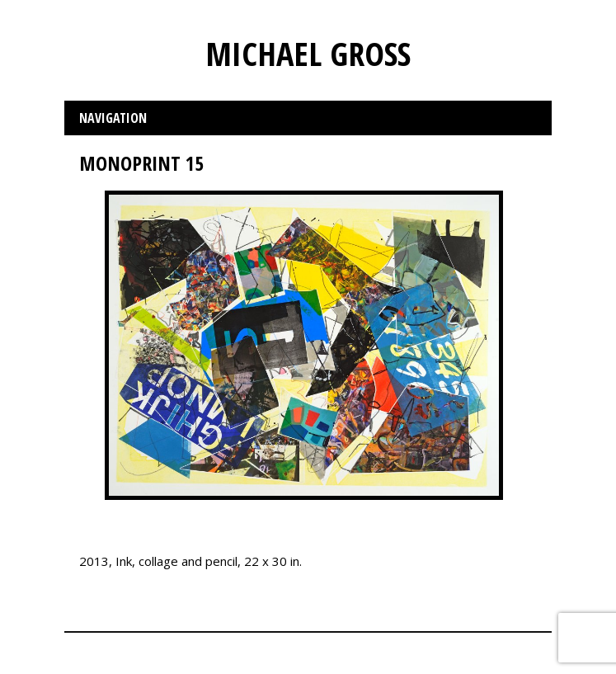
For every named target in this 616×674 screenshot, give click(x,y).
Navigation (113, 118)
